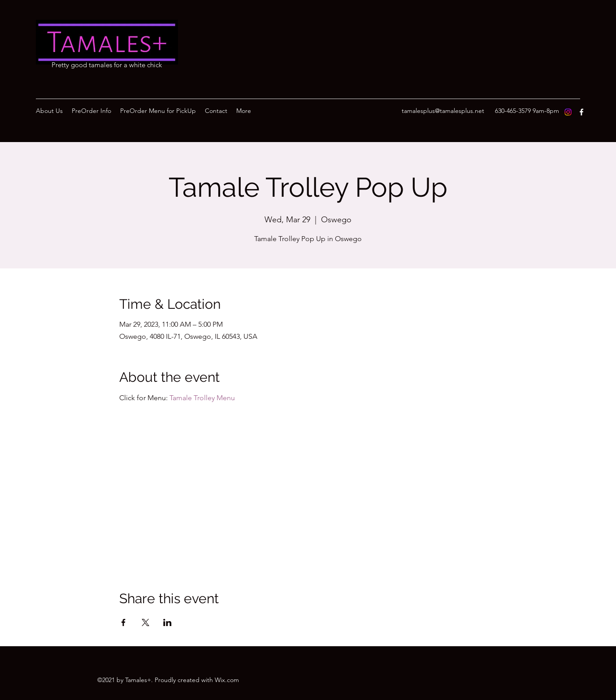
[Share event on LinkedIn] (167, 622)
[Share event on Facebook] (124, 622)
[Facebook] (581, 112)
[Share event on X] (145, 622)
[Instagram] (568, 112)
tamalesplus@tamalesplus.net (443, 111)
